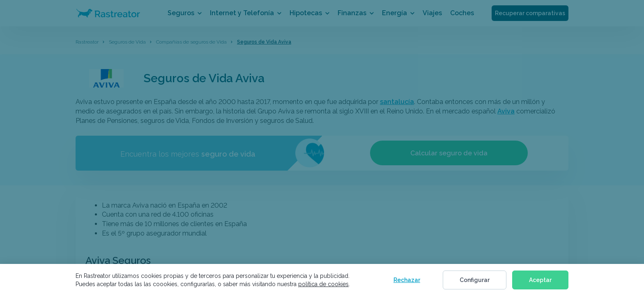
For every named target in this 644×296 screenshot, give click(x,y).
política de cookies (323, 284)
